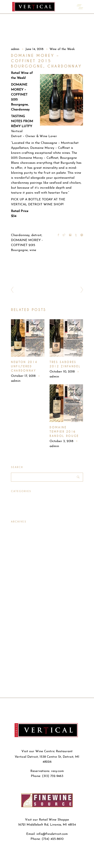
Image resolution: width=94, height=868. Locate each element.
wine (33, 250)
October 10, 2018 (63, 372)
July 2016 (18, 627)
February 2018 (22, 583)
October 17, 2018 (24, 376)
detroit (36, 235)
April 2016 (19, 633)
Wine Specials (21, 510)
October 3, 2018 (62, 441)
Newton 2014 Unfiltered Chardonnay (24, 366)
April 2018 (19, 571)
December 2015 (22, 657)
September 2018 (23, 546)
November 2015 (23, 664)
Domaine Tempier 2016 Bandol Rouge (64, 432)
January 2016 (21, 651)
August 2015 (20, 682)
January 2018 (21, 589)
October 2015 (21, 670)
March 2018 (20, 577)
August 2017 (20, 608)
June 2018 (18, 558)
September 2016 (23, 620)
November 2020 (23, 528)
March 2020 (20, 534)
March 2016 (20, 639)
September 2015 (23, 676)
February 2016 (22, 645)
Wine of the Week (62, 49)
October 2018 (21, 540)
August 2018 (20, 552)
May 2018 (18, 565)
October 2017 (21, 596)
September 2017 (23, 602)
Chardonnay (20, 235)
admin (16, 49)
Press (15, 497)
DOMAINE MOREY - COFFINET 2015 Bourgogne (27, 245)
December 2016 (23, 614)
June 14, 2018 (35, 49)
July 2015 (18, 688)
